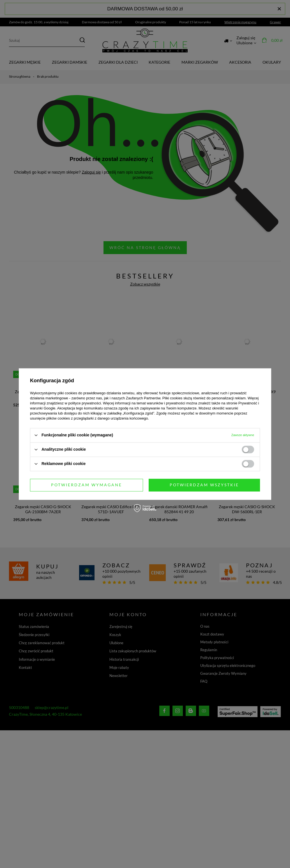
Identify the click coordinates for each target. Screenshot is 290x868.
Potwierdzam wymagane (87, 485)
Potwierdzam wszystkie (204, 485)
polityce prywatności (85, 403)
